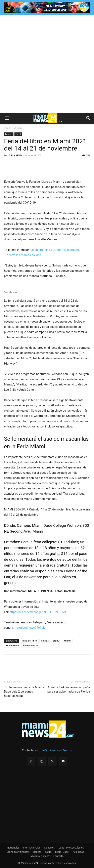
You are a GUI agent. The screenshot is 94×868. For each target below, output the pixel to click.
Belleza (37, 852)
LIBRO (56, 641)
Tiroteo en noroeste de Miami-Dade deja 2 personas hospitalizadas (24, 692)
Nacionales (13, 848)
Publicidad (78, 852)
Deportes (50, 848)
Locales (18, 128)
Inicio (7, 128)
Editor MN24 (15, 155)
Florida (45, 641)
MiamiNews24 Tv (40, 856)
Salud (48, 852)
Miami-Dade (12, 645)
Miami (67, 641)
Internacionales (32, 848)
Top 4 (18, 134)
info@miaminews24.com (56, 750)
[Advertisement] (47, 64)
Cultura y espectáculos (71, 848)
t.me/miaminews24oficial (29, 628)
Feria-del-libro (29, 641)
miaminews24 (31, 645)
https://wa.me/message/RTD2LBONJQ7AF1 (39, 612)
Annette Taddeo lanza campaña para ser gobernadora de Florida (69, 689)
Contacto (58, 856)
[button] (7, 118)
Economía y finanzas (18, 852)
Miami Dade (62, 852)
